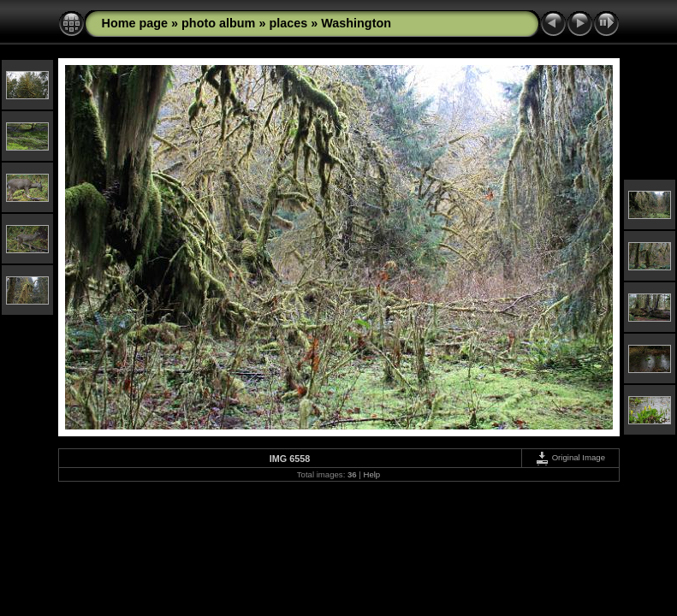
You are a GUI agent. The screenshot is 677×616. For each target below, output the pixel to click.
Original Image (570, 457)
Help (371, 474)
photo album (218, 23)
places (288, 23)
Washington (356, 23)
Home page (135, 23)
